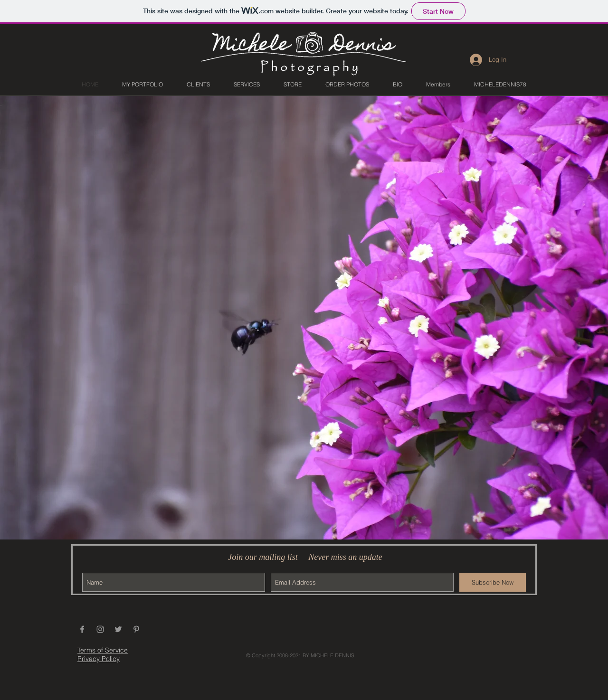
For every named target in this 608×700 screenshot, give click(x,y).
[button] (142, 84)
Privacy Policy (99, 659)
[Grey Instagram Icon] (100, 629)
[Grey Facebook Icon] (82, 629)
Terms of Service (103, 650)
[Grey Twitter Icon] (118, 629)
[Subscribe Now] (493, 582)
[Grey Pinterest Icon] (136, 629)
